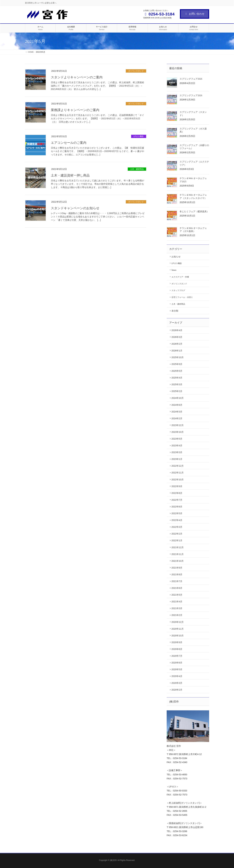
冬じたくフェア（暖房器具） (194, 212)
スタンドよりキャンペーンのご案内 (77, 77)
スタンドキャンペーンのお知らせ (75, 208)
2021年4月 (177, 602)
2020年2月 (177, 690)
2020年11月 (178, 629)
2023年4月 (177, 446)
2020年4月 (177, 676)
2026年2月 (177, 344)
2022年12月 (178, 466)
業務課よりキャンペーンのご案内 (75, 110)
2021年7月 (177, 581)
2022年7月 (177, 500)
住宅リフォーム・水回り (182, 297)
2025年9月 (177, 364)
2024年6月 (177, 405)
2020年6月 (177, 663)
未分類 (175, 311)
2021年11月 (178, 554)
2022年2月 (177, 534)
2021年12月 (178, 547)
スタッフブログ (178, 290)
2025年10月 (178, 357)
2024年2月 (177, 418)
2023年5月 (177, 439)
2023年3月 (177, 452)
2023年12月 (178, 425)
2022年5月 (177, 513)
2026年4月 (177, 330)
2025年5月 (177, 371)
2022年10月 (178, 480)
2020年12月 (178, 622)
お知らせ (176, 257)
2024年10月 (178, 398)
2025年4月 (177, 378)
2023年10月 (178, 432)
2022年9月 (177, 486)
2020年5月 (177, 669)
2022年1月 (177, 540)
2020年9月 (177, 642)
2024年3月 (177, 412)
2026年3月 (177, 337)
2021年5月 (177, 595)
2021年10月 (178, 561)
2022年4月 (177, 520)
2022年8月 (177, 493)
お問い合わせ (195, 14)
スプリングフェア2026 (191, 79)
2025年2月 (177, 391)
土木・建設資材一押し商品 (70, 175)
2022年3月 (177, 527)
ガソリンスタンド (136, 71)
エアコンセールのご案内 (69, 143)
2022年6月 (177, 507)
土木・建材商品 (137, 169)
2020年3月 (177, 683)
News (174, 270)
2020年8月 (177, 649)
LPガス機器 (139, 136)
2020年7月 (177, 656)
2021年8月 (177, 574)
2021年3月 (177, 608)
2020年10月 (178, 636)
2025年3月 (177, 384)
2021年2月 (177, 615)
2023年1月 (177, 459)
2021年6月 (177, 588)
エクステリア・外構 (180, 277)
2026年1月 (177, 351)
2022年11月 (178, 473)
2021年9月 (177, 568)
